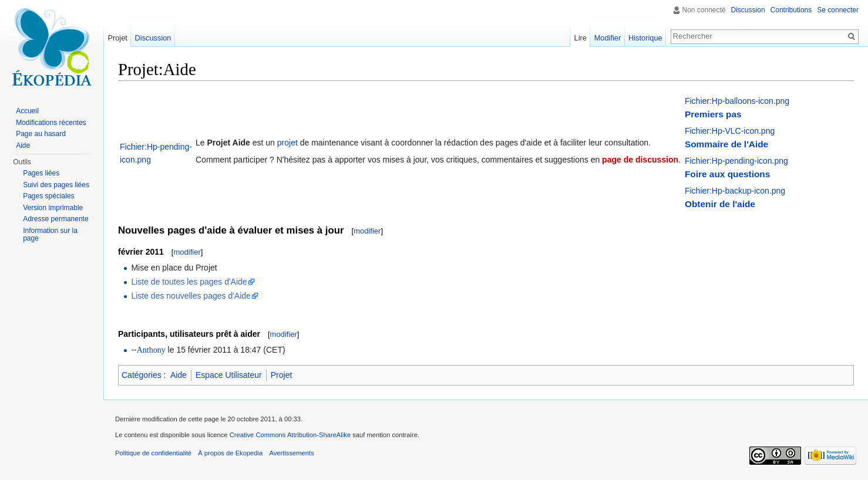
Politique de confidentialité (153, 453)
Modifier (608, 38)
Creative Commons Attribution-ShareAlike (290, 435)
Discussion (748, 10)
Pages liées (41, 173)
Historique (645, 38)
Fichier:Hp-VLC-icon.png (730, 131)
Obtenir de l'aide (720, 204)
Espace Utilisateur (229, 375)
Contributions (791, 10)
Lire (581, 38)
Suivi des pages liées (56, 185)
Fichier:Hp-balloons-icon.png (737, 101)
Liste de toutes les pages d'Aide (189, 282)
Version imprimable (53, 208)
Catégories (142, 375)
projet (287, 143)
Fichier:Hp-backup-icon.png (735, 191)
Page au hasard (41, 134)
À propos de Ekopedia (230, 453)
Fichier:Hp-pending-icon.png (736, 161)
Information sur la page (50, 235)
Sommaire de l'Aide (726, 144)
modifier (367, 231)
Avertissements (291, 453)
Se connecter (838, 10)
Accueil (27, 111)
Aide (179, 375)
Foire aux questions (727, 174)
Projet (282, 375)
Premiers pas (713, 114)
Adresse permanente (55, 219)
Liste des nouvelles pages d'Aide (191, 296)
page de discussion (640, 160)
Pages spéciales (48, 196)
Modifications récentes (51, 123)
